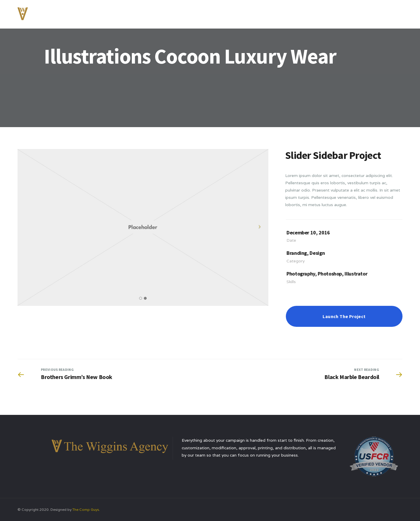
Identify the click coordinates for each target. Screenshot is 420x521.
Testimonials (337, 13)
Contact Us (373, 13)
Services (304, 13)
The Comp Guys (86, 509)
